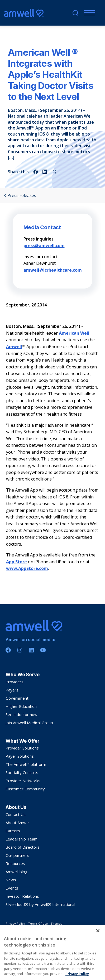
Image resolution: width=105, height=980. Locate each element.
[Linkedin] (31, 650)
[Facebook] (8, 650)
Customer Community (25, 789)
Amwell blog (16, 872)
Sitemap (57, 923)
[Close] (98, 946)
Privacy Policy (15, 923)
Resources (15, 863)
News (11, 880)
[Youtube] (43, 650)
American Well (74, 333)
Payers (12, 690)
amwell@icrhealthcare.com (53, 270)
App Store (16, 562)
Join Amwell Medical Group (29, 723)
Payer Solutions (20, 756)
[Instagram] (20, 650)
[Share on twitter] (55, 172)
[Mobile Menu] (88, 13)
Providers (15, 682)
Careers (13, 831)
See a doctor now (22, 714)
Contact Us (16, 814)
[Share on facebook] (36, 172)
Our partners (17, 855)
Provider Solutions (22, 748)
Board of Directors (23, 847)
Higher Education (21, 706)
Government (17, 698)
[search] (75, 13)
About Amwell (18, 823)
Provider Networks (23, 781)
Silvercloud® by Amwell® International (40, 904)
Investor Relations (22, 896)
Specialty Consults (22, 772)
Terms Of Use (38, 923)
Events (12, 888)
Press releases (20, 196)
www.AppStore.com (27, 568)
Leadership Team (22, 839)
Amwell (14, 347)
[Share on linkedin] (45, 172)
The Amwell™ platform (26, 764)
